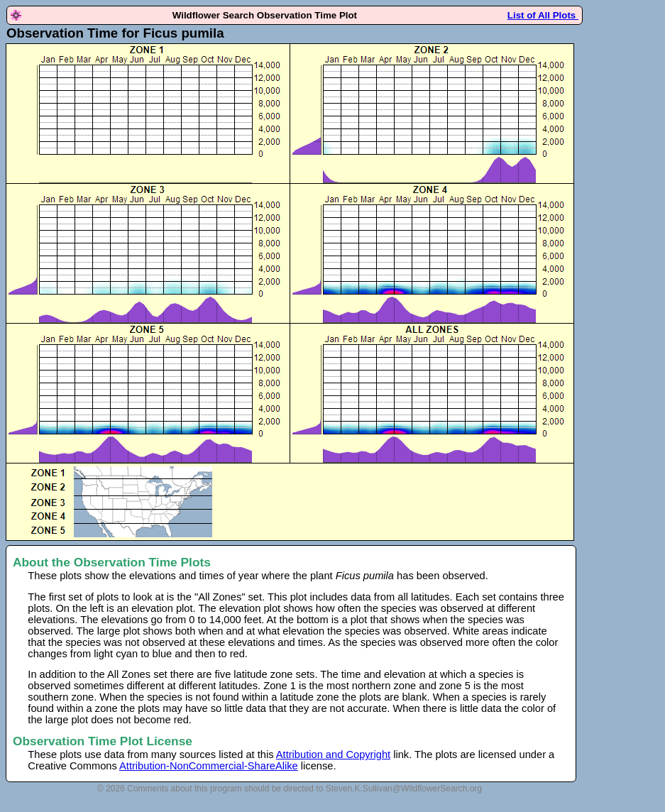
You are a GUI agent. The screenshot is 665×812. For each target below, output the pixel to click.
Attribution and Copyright (333, 755)
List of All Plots (543, 15)
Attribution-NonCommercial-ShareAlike (209, 766)
